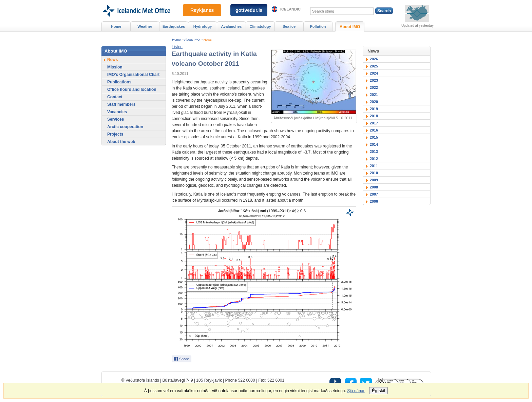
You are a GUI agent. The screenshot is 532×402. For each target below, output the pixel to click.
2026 (374, 59)
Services (116, 119)
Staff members (121, 104)
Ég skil (378, 391)
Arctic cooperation (125, 127)
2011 (374, 166)
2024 (374, 73)
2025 (374, 66)
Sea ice (289, 26)
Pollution (318, 26)
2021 (374, 95)
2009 (374, 180)
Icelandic (290, 9)
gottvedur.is (249, 10)
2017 (374, 123)
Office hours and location (132, 89)
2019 (374, 109)
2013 (374, 152)
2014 (374, 144)
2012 (374, 159)
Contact (115, 97)
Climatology (260, 26)
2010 (374, 173)
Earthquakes (174, 26)
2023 (374, 80)
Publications (119, 82)
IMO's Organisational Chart (133, 75)
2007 (374, 194)
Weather (145, 26)
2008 (374, 187)
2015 (374, 137)
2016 (374, 130)
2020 (374, 102)
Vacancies (117, 112)
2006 (374, 201)
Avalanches (232, 26)
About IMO (192, 39)
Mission (115, 67)
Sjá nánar (356, 391)
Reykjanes (202, 10)
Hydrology (203, 26)
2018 (374, 116)
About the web (121, 142)
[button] (177, 47)
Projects (115, 134)
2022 (374, 87)
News (208, 39)
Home (176, 39)
